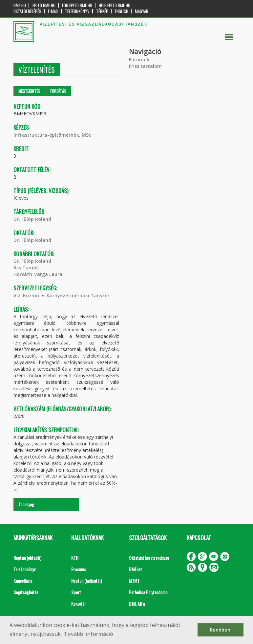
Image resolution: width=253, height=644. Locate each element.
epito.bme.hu (44, 5)
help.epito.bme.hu (115, 5)
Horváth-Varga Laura (38, 274)
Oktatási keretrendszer (149, 558)
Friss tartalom (145, 66)
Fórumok (139, 59)
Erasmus (79, 569)
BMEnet (136, 569)
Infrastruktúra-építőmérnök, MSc (52, 135)
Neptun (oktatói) (27, 558)
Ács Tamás (26, 268)
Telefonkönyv (77, 11)
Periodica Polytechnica (148, 592)
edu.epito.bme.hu (77, 5)
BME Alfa (137, 604)
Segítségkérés (26, 592)
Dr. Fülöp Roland (32, 219)
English (122, 11)
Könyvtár (79, 604)
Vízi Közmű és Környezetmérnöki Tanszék (62, 295)
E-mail (53, 11)
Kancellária (23, 581)
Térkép (102, 11)
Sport (76, 592)
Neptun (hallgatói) (86, 581)
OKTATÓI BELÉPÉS (27, 11)
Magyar (142, 11)
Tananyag (26, 504)
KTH (75, 558)
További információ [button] (89, 634)
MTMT (134, 581)
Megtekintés (29, 91)
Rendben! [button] (221, 630)
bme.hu (20, 5)
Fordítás (58, 91)
